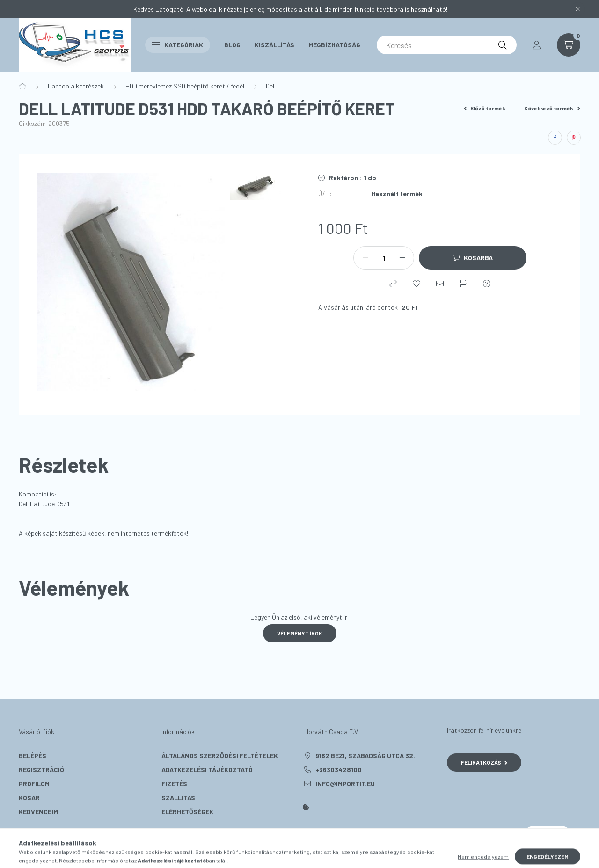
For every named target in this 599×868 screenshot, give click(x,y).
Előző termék (485, 108)
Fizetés (174, 784)
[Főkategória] (22, 86)
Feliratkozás (484, 762)
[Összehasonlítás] (393, 284)
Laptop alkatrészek (76, 86)
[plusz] (402, 258)
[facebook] (555, 138)
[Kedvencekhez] (416, 284)
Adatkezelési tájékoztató (207, 770)
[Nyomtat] (463, 284)
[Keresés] (447, 45)
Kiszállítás (274, 45)
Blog (232, 45)
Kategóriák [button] (178, 45)
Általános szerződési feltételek (220, 755)
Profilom (34, 784)
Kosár (29, 798)
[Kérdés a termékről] (487, 284)
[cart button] (569, 45)
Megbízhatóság (334, 45)
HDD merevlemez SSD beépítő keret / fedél (185, 86)
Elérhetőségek (187, 812)
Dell (271, 86)
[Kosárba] (473, 258)
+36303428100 (339, 770)
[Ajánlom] (440, 284)
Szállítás (178, 798)
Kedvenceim (38, 812)
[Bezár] (578, 9)
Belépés (33, 755)
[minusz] (365, 258)
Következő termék (552, 108)
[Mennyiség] (384, 258)
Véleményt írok (300, 633)
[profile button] (537, 45)
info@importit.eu (345, 784)
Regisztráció (41, 770)
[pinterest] (574, 138)
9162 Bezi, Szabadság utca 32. (365, 755)
